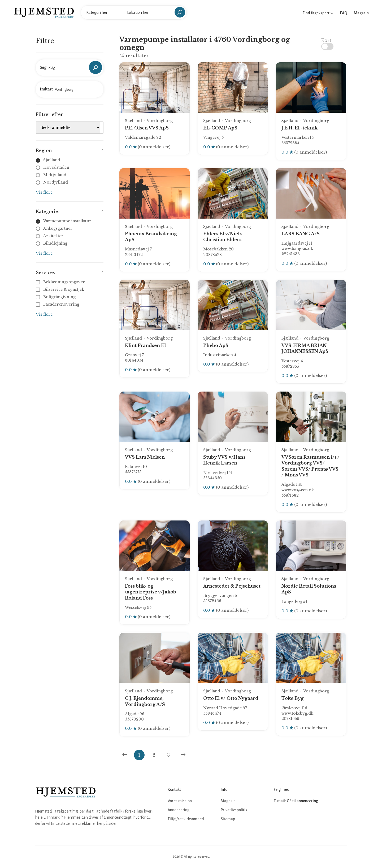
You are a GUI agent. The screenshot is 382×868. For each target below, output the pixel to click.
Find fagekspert (318, 13)
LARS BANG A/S (301, 234)
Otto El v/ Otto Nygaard (231, 698)
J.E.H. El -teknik (299, 128)
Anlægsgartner (58, 228)
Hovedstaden (56, 167)
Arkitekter (53, 236)
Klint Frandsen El (145, 345)
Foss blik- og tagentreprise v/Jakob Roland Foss (151, 592)
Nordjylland (56, 182)
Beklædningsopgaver (61, 282)
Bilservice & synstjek (60, 289)
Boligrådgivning (56, 297)
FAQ (344, 13)
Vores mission (180, 801)
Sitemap (228, 819)
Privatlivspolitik (234, 810)
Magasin (361, 13)
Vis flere (44, 192)
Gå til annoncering (302, 801)
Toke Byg (293, 698)
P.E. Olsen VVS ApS (147, 128)
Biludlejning (55, 243)
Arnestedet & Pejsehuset (232, 586)
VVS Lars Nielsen (145, 457)
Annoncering (179, 810)
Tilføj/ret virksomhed (186, 819)
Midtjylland (55, 175)
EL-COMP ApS (220, 128)
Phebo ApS (216, 345)
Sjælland (52, 160)
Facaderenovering (58, 304)
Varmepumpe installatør (67, 221)
